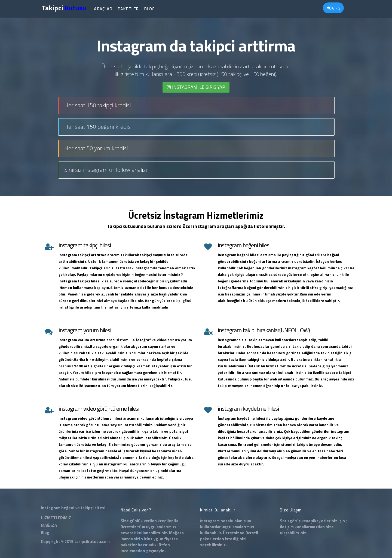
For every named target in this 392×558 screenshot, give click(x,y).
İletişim (287, 527)
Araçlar (103, 9)
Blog (149, 9)
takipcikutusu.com (92, 542)
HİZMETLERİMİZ (56, 518)
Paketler (128, 9)
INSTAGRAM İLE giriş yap (196, 87)
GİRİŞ (334, 8)
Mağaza (176, 533)
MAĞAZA (49, 525)
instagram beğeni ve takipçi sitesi (73, 508)
